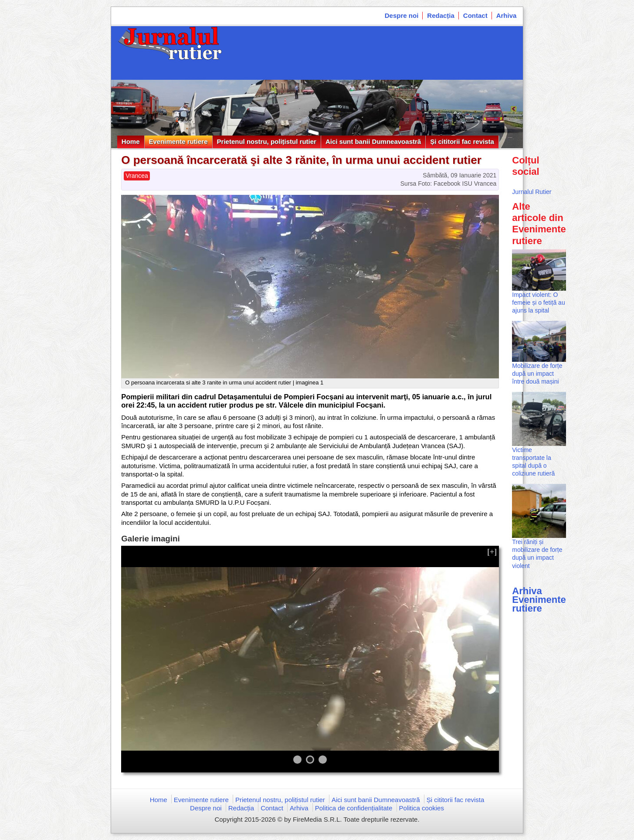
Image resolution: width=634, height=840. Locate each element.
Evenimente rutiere (178, 141)
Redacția (441, 15)
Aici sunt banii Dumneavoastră (373, 141)
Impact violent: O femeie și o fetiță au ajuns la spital (538, 303)
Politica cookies (422, 808)
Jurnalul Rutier (532, 192)
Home (131, 141)
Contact (475, 15)
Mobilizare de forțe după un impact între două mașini (537, 374)
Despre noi (402, 15)
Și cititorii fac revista (462, 141)
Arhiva (507, 15)
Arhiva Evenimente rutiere (539, 600)
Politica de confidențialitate (354, 808)
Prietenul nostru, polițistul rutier (267, 141)
